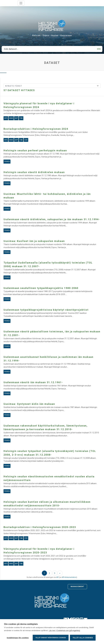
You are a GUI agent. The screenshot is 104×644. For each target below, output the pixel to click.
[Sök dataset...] (49, 49)
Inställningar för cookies (18, 638)
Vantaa (55, 35)
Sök (99, 49)
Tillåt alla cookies (83, 638)
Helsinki (36, 35)
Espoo (46, 35)
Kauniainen (66, 35)
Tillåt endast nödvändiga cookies (51, 638)
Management (77, 587)
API (57, 577)
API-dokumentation (69, 577)
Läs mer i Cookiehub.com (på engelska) (64, 630)
